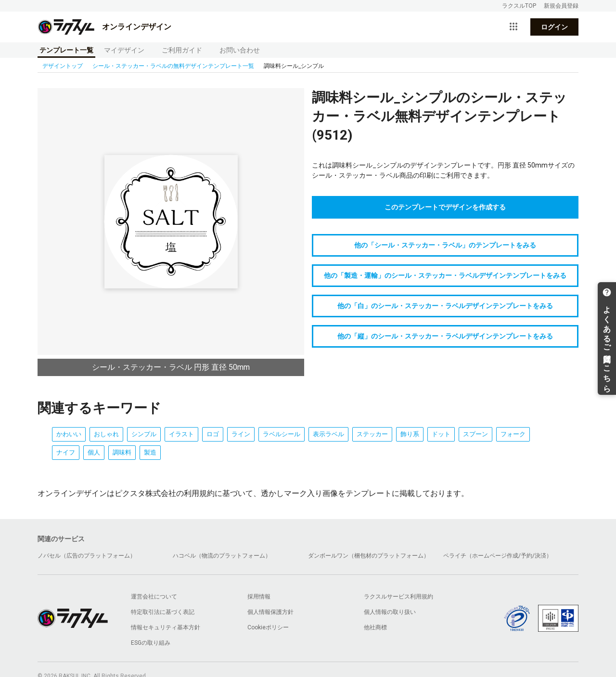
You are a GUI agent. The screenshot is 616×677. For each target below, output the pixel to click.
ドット (441, 434)
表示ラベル (328, 434)
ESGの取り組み (151, 643)
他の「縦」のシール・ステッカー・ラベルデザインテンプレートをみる (445, 336)
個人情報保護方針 (270, 612)
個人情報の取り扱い (390, 612)
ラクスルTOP (519, 6)
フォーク (513, 434)
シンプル (144, 434)
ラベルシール (282, 434)
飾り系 (410, 434)
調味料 (122, 452)
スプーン (475, 434)
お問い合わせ (240, 50)
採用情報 (259, 597)
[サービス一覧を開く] (513, 27)
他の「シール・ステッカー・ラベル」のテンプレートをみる (445, 245)
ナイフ (66, 452)
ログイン (554, 27)
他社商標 (375, 627)
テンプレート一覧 (66, 50)
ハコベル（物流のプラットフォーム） (222, 556)
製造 (150, 452)
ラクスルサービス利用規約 (398, 597)
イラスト (181, 434)
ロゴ (213, 434)
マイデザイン (124, 50)
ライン (241, 434)
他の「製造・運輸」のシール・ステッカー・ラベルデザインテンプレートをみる (445, 275)
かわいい (69, 434)
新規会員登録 (561, 6)
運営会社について (154, 597)
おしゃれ (106, 434)
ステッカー (372, 434)
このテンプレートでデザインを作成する (445, 207)
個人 (94, 452)
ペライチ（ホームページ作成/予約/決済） (498, 556)
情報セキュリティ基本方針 (166, 627)
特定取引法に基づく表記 (163, 612)
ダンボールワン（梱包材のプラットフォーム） (369, 556)
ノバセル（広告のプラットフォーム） (87, 556)
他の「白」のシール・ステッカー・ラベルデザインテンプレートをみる (445, 306)
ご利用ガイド (182, 50)
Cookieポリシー (268, 627)
